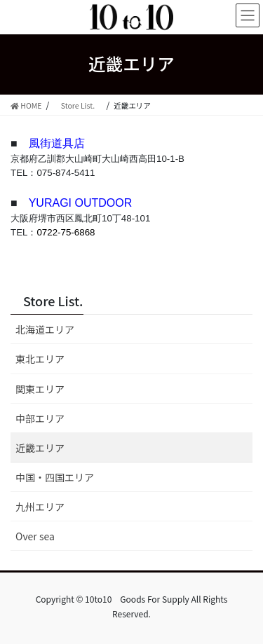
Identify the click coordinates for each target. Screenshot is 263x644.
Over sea (35, 536)
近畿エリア (40, 448)
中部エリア (40, 418)
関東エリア (40, 389)
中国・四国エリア (55, 477)
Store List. (53, 301)
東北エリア (40, 359)
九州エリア (40, 507)
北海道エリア (45, 329)
